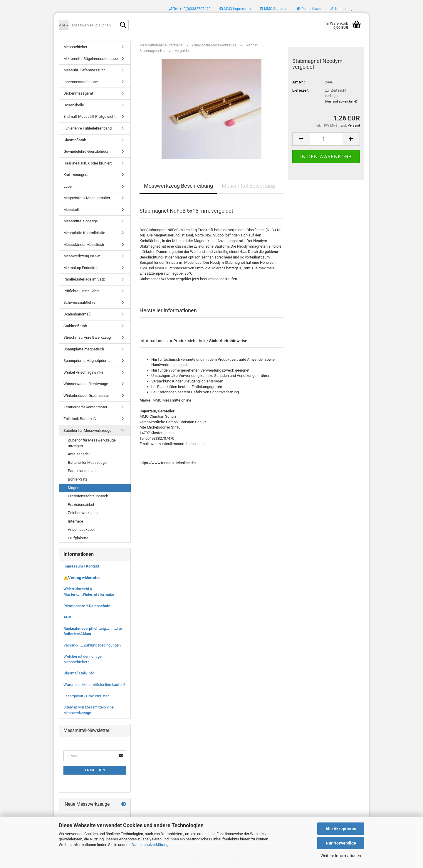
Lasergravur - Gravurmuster (86, 696)
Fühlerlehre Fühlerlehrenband (88, 128)
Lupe (68, 186)
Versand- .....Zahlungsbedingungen (92, 645)
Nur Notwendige (341, 843)
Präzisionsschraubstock (88, 496)
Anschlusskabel (81, 529)
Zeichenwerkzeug (83, 513)
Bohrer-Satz (78, 479)
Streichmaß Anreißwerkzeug (87, 337)
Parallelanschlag (82, 471)
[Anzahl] (326, 139)
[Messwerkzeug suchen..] (63, 25)
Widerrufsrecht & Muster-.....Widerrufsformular (89, 592)
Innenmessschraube (81, 82)
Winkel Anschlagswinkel (84, 372)
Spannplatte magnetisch (84, 349)
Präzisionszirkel (81, 504)
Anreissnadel (79, 454)
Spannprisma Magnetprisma (87, 361)
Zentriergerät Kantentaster (85, 407)
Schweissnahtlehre (79, 302)
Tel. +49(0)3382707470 (190, 9)
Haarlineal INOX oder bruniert (88, 163)
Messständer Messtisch (84, 245)
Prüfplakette (78, 538)
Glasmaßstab (75, 140)
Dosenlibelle (74, 105)
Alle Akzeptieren (341, 829)
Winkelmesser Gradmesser (86, 396)
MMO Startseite (274, 9)
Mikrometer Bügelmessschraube (91, 59)
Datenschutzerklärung (150, 845)
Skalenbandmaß (77, 314)
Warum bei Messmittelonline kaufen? (94, 685)
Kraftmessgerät (77, 175)
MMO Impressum (235, 9)
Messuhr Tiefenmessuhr (84, 70)
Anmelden (95, 770)
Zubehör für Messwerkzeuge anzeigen (92, 443)
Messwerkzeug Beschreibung (178, 186)
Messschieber (75, 47)
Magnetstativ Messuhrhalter (87, 198)
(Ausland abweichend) (341, 101)
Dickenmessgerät (78, 93)
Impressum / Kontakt (81, 566)
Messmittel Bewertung (248, 186)
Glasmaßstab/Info (79, 673)
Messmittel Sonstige (81, 221)
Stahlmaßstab (75, 326)
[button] (309, 9)
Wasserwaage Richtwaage (86, 384)
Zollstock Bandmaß (80, 419)
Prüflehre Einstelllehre (82, 291)
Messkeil (71, 210)
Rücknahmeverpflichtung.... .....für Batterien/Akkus (93, 631)
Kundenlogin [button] (343, 9)
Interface (75, 521)
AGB (67, 617)
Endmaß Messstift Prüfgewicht (89, 116)
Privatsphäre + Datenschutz (87, 606)
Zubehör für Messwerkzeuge (87, 430)
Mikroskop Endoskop (81, 268)
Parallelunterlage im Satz (84, 279)
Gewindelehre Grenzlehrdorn (87, 151)
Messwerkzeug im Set (82, 256)
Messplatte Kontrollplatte (84, 233)
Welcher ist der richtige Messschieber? (83, 659)
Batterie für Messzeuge (87, 462)
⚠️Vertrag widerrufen (82, 578)
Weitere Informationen (341, 856)
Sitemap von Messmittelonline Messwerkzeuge (89, 710)
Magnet (74, 488)
